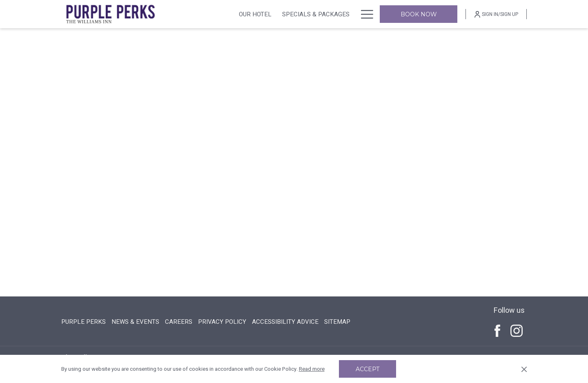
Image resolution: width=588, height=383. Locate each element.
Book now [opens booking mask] (419, 14)
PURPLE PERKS (84, 322)
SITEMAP (337, 322)
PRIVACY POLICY (222, 322)
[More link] (364, 14)
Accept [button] (367, 369)
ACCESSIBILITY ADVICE (285, 322)
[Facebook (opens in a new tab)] (497, 330)
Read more (312, 369)
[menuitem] (255, 14)
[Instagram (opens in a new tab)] (517, 330)
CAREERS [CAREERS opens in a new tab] (179, 322)
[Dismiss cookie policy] (524, 369)
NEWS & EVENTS (135, 322)
